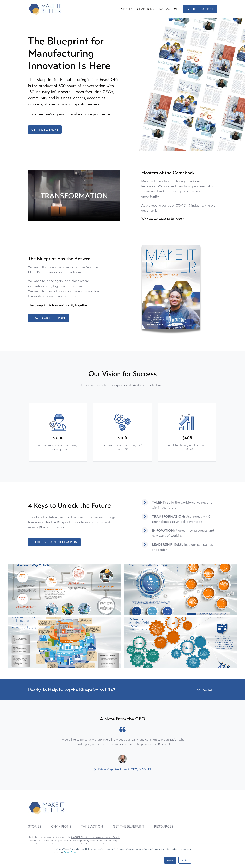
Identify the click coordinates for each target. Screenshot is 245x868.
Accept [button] (170, 860)
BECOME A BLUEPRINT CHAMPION (55, 542)
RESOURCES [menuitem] (164, 826)
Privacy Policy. (70, 852)
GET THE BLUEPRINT (200, 9)
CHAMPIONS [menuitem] (61, 826)
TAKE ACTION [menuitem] (92, 826)
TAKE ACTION (168, 9)
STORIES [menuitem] (35, 826)
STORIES (127, 9)
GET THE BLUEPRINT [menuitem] (129, 826)
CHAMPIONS (146, 9)
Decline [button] (185, 860)
